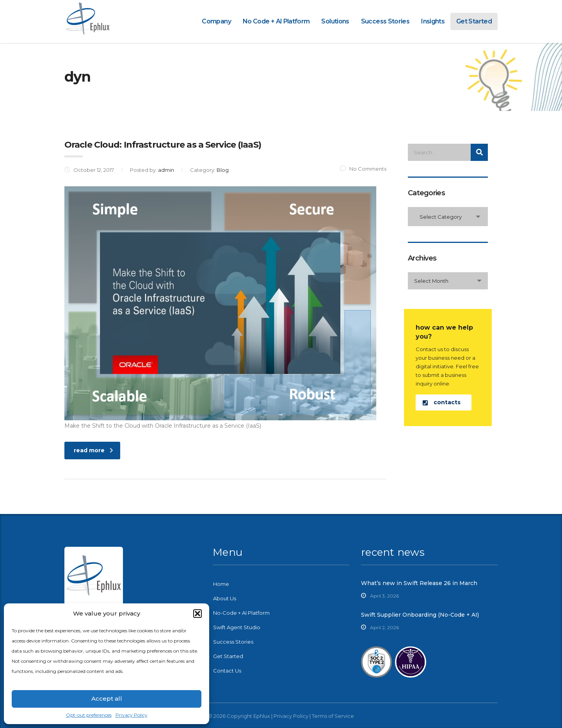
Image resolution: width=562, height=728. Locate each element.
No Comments (363, 169)
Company (216, 21)
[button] (197, 614)
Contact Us (227, 671)
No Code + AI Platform (276, 21)
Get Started (474, 21)
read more (93, 450)
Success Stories (385, 21)
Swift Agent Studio (237, 627)
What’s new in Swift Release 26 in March (419, 583)
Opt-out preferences (89, 715)
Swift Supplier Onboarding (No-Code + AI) (420, 615)
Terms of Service (333, 716)
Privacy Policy (132, 715)
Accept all (107, 699)
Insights (433, 21)
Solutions (335, 21)
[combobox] (448, 217)
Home (221, 584)
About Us (225, 598)
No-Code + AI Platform (241, 613)
